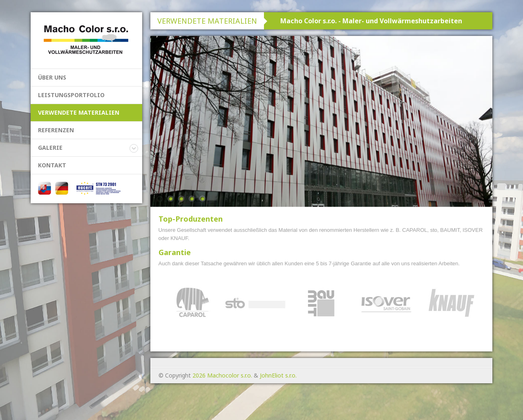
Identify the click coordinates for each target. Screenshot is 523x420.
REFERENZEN (56, 130)
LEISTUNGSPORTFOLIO (71, 95)
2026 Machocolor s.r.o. (222, 375)
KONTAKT (52, 165)
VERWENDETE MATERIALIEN (79, 112)
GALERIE (50, 148)
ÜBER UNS (52, 77)
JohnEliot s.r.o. (278, 375)
